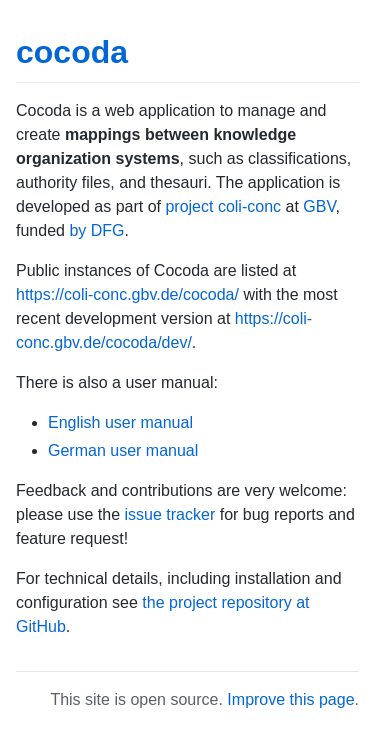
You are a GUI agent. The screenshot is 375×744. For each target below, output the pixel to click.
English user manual (120, 422)
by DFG (96, 230)
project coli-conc (223, 206)
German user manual (123, 450)
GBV (319, 206)
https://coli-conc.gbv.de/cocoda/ (127, 294)
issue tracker (170, 514)
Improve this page (290, 699)
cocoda (72, 52)
